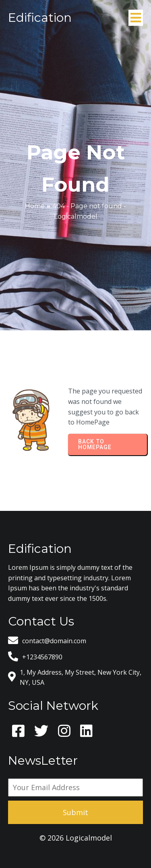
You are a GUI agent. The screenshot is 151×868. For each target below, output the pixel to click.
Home (35, 206)
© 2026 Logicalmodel (76, 838)
